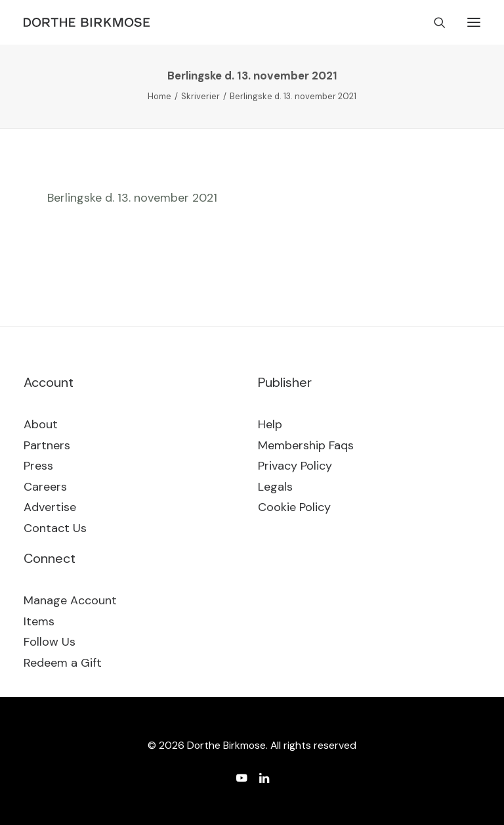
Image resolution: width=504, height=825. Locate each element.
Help (270, 424)
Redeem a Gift (63, 663)
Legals (275, 487)
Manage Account (70, 600)
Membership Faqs (306, 445)
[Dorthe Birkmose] (89, 22)
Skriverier (200, 96)
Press (38, 466)
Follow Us (50, 642)
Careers (45, 487)
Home (159, 96)
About (41, 424)
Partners (47, 445)
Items (39, 621)
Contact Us (55, 528)
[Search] (434, 22)
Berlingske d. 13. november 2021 (132, 198)
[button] (474, 22)
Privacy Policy (295, 466)
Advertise (50, 507)
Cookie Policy (294, 507)
